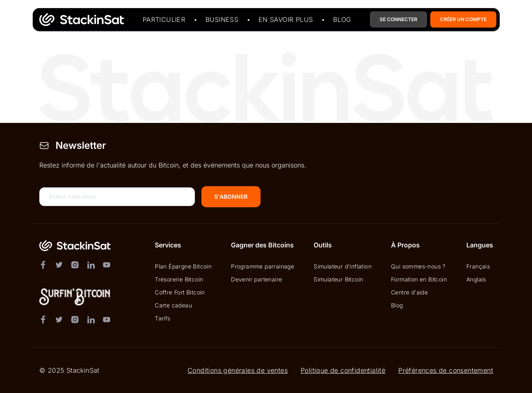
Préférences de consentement (446, 370)
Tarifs (162, 318)
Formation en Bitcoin (419, 279)
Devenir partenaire (256, 279)
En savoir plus (285, 19)
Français (478, 266)
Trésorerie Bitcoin (179, 279)
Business (221, 19)
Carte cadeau (173, 305)
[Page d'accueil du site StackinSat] (80, 19)
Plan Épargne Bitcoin (183, 266)
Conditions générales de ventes (237, 370)
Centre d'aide (409, 292)
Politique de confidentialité (343, 370)
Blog (342, 19)
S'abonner (231, 196)
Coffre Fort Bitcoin (180, 292)
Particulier (163, 19)
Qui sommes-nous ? (418, 266)
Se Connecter (398, 19)
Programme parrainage (263, 266)
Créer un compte (463, 19)
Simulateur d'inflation (343, 266)
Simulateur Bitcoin (338, 279)
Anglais (476, 279)
